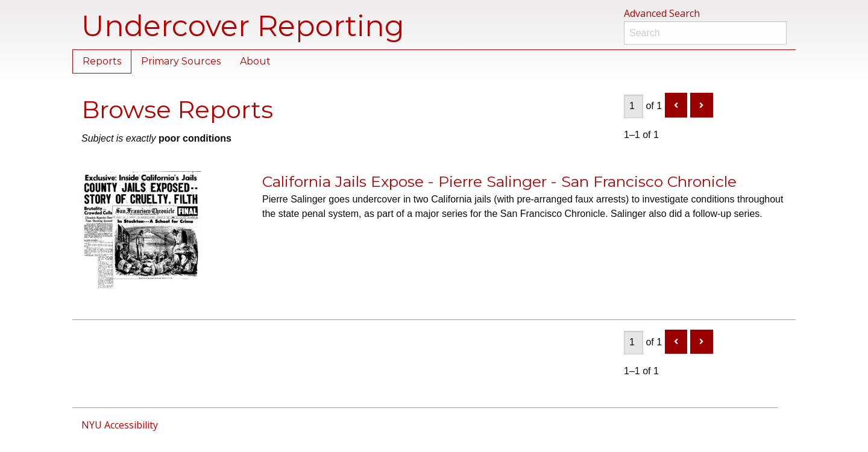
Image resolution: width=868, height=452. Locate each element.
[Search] (705, 33)
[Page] (634, 106)
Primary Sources (181, 61)
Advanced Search (662, 13)
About (255, 61)
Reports (102, 61)
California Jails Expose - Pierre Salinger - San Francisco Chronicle (499, 181)
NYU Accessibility (120, 425)
